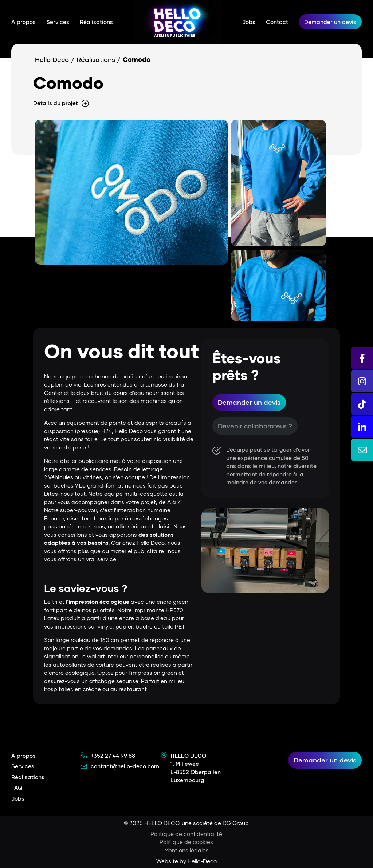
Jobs (249, 22)
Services (58, 22)
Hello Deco (52, 59)
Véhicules (61, 477)
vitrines (92, 477)
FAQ (17, 788)
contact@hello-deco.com (125, 766)
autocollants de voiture (83, 665)
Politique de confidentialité (186, 834)
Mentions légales (186, 850)
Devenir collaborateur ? (255, 426)
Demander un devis (330, 22)
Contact (277, 22)
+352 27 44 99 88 (113, 756)
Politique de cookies (186, 842)
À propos (23, 22)
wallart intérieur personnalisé (125, 656)
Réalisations (96, 22)
